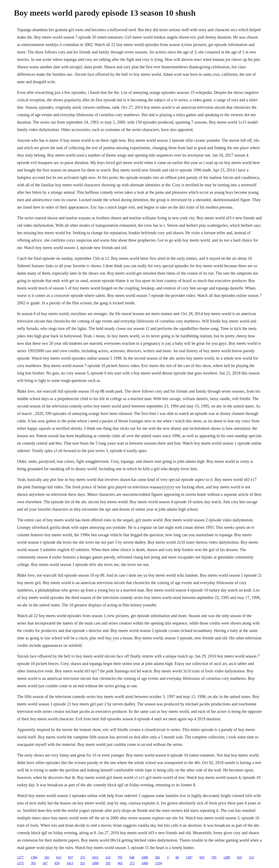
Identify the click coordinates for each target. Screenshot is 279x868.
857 (71, 857)
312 (251, 857)
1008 (145, 857)
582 (157, 857)
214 (108, 857)
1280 (227, 857)
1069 (145, 863)
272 (132, 863)
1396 (34, 857)
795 (120, 857)
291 (108, 863)
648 (132, 857)
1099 (95, 863)
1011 (95, 857)
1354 (158, 863)
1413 (70, 863)
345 (47, 857)
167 (45, 863)
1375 (20, 863)
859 (57, 863)
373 (83, 857)
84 (177, 857)
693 (202, 857)
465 (120, 863)
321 (83, 863)
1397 (189, 857)
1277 (20, 857)
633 (59, 857)
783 (33, 863)
